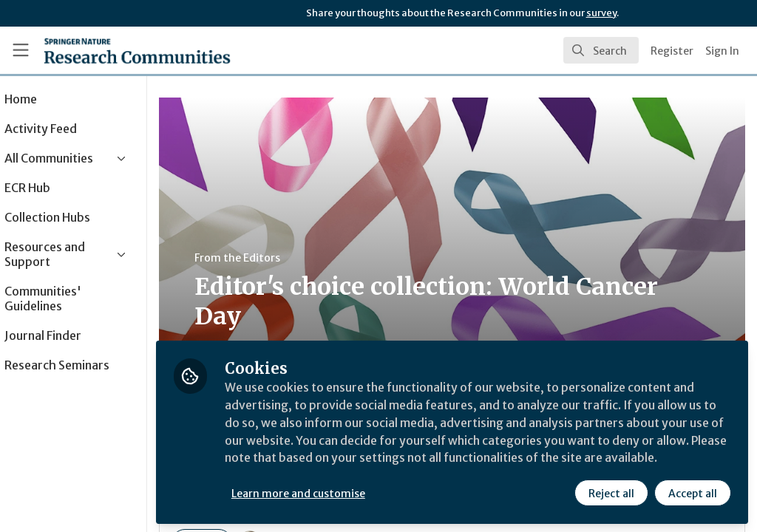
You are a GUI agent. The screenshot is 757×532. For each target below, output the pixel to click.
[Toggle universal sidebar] (21, 50)
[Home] (137, 50)
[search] (601, 50)
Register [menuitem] (672, 51)
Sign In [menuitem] (722, 51)
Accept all (692, 493)
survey (601, 13)
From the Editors (279, 258)
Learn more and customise (340, 493)
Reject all (611, 493)
